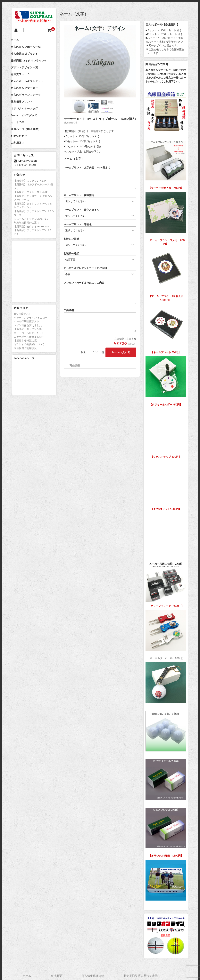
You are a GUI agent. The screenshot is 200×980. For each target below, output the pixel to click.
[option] (100, 61)
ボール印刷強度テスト (27, 343)
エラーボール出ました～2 (29, 355)
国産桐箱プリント (27, 115)
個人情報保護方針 (93, 976)
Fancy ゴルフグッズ (29, 131)
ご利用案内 (23, 164)
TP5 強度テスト (23, 336)
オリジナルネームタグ (29, 123)
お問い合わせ (24, 156)
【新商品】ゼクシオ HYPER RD (31, 249)
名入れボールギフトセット (32, 90)
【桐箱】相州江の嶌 (25, 363)
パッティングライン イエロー (31, 340)
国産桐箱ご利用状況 (25, 370)
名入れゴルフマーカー (29, 98)
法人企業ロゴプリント (29, 57)
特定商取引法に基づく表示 (141, 976)
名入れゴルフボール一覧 (31, 49)
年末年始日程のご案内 (27, 245)
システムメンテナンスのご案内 (32, 241)
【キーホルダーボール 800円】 (166, 634)
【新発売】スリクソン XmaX (30, 203)
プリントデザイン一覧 (29, 74)
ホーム (20, 41)
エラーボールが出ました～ (29, 359)
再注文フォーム (25, 82)
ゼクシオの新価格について (29, 366)
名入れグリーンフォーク (31, 106)
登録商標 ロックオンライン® (34, 65)
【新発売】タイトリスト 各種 (31, 214)
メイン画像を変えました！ (29, 347)
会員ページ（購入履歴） (31, 148)
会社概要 (56, 976)
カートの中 (23, 139)
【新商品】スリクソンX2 (28, 351)
